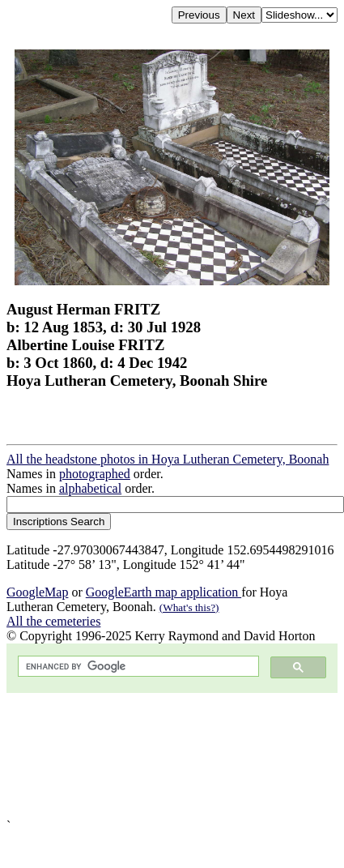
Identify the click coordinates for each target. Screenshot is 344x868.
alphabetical (90, 488)
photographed (95, 474)
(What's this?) (189, 607)
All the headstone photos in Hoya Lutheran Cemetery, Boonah (168, 459)
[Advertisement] (157, 756)
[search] (137, 667)
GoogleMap (37, 592)
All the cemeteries (53, 621)
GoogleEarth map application (164, 592)
